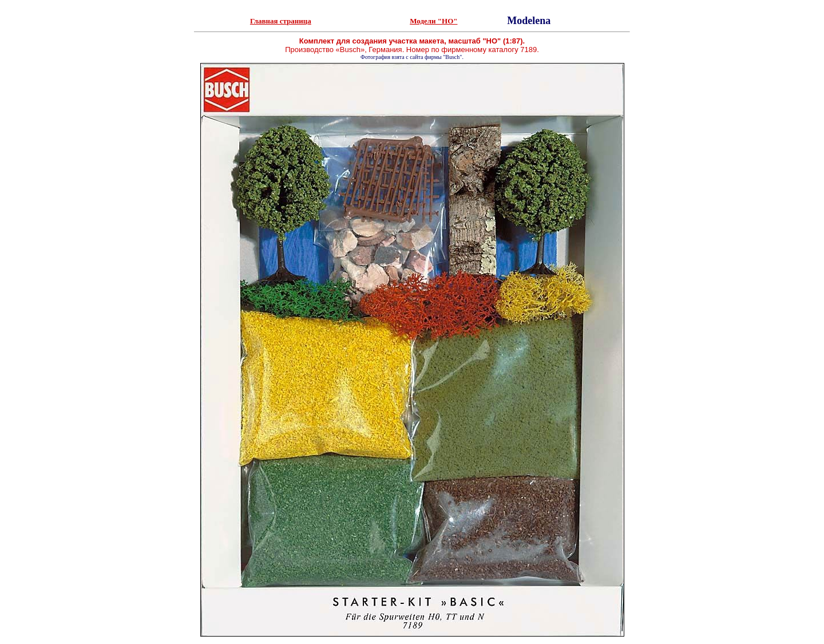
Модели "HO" (433, 21)
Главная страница (281, 21)
